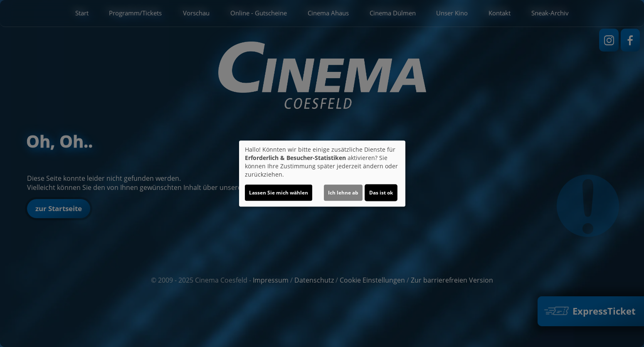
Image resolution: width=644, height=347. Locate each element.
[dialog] (322, 174)
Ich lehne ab (343, 193)
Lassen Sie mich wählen (279, 193)
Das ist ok (381, 193)
